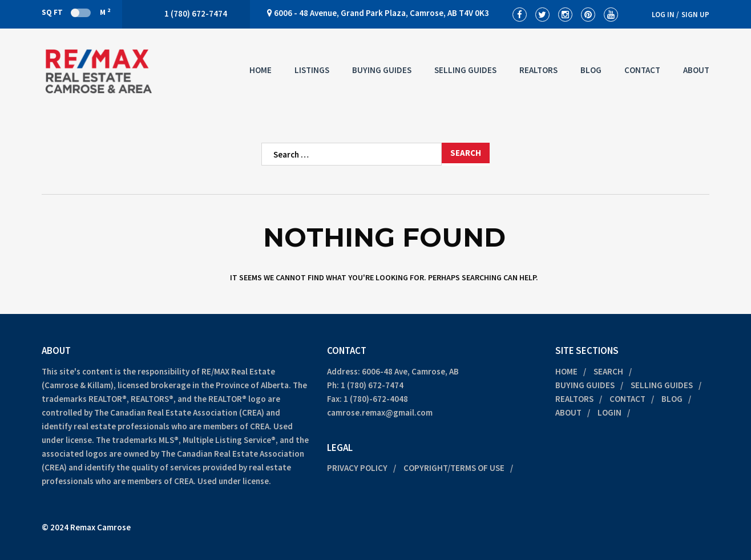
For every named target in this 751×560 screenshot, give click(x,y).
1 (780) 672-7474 (372, 385)
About (696, 70)
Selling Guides (465, 70)
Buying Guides (382, 70)
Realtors (538, 70)
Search (608, 371)
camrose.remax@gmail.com (380, 412)
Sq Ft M (76, 12)
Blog (591, 70)
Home (261, 70)
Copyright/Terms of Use (454, 468)
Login (609, 412)
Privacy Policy (357, 468)
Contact (642, 70)
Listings (312, 70)
